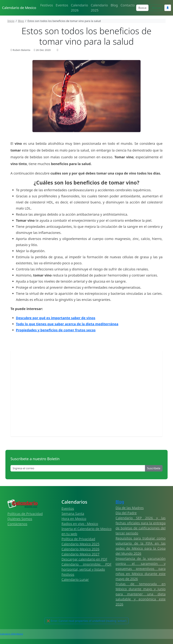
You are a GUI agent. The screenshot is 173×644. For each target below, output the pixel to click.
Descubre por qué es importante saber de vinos (56, 318)
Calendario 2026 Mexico (11, 634)
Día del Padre (126, 513)
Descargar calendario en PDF (84, 559)
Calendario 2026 (79, 8)
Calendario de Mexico (19, 8)
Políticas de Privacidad (25, 514)
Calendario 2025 (99, 8)
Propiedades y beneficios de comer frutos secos (56, 330)
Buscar (156, 8)
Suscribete (154, 468)
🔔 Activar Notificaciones (86, 621)
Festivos (47, 5)
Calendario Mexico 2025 (80, 544)
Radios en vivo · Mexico (80, 524)
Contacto (128, 5)
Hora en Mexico (74, 519)
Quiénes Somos (20, 519)
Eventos (62, 5)
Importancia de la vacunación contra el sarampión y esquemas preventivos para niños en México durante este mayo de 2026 (141, 569)
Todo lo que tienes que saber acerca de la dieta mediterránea (67, 324)
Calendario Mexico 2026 (80, 549)
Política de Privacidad (78, 539)
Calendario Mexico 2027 (80, 554)
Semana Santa (73, 514)
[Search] (142, 8)
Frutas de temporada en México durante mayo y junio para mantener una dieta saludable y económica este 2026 (141, 594)
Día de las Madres (130, 508)
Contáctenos (17, 524)
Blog (114, 5)
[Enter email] (78, 468)
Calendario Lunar (75, 579)
